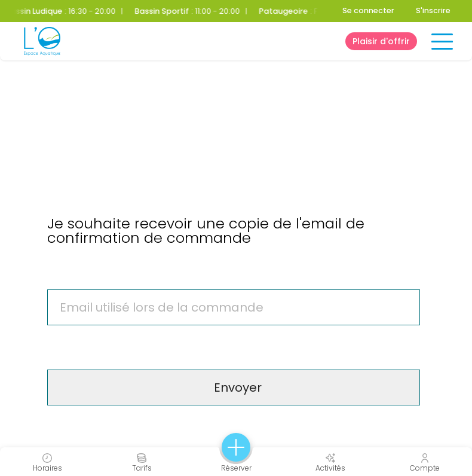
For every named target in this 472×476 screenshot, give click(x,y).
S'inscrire (433, 10)
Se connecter (368, 10)
